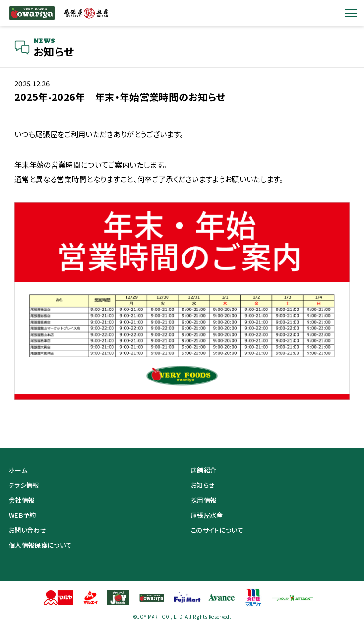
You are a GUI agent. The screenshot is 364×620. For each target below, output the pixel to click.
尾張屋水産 (207, 515)
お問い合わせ (28, 530)
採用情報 (203, 500)
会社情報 (21, 500)
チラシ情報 (24, 485)
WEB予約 (22, 515)
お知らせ (203, 485)
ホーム (18, 470)
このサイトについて (217, 530)
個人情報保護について (40, 545)
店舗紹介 (203, 470)
